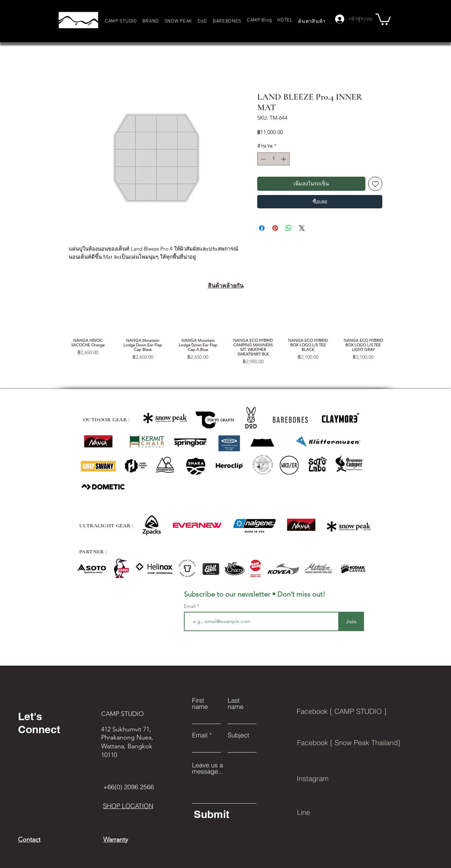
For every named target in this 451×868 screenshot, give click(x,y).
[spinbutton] (273, 159)
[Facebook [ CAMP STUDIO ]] (361, 711)
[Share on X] (302, 228)
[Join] (351, 621)
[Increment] (284, 159)
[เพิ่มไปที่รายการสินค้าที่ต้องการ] (375, 184)
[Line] (361, 812)
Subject (238, 735)
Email (190, 606)
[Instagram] (361, 779)
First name (200, 704)
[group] (225, 334)
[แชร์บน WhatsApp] (289, 228)
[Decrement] (263, 159)
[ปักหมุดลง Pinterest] (275, 228)
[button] (151, 21)
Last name (236, 704)
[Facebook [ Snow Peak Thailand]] (361, 743)
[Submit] (224, 814)
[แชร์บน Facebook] (262, 228)
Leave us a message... (208, 768)
